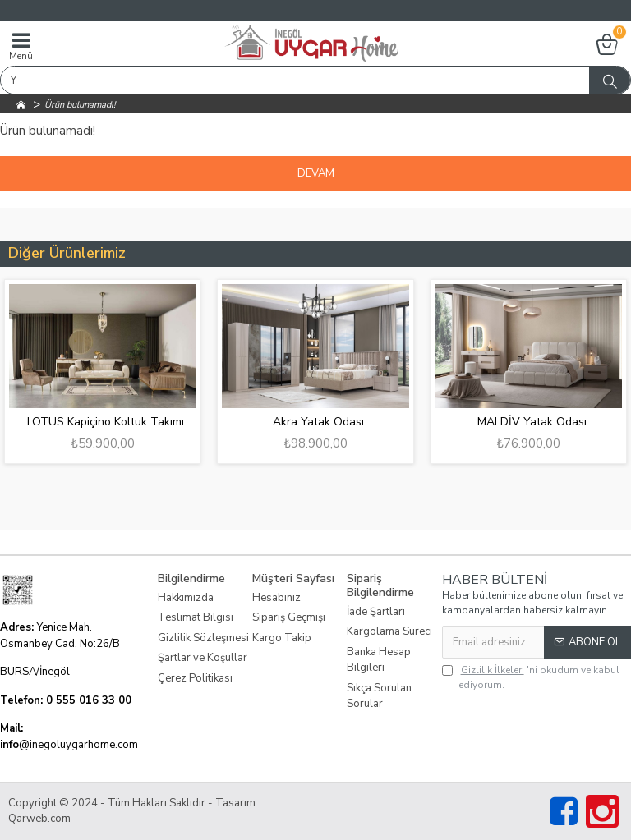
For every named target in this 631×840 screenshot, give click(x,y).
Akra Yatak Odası (318, 422)
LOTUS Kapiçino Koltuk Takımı (106, 422)
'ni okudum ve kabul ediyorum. (531, 677)
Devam (316, 173)
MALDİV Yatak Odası (532, 422)
